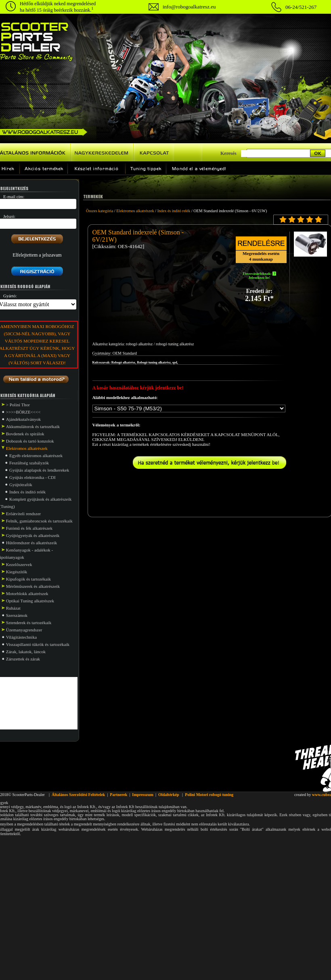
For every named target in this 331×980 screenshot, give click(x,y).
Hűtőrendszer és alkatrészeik (31, 543)
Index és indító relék (27, 492)
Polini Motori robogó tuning (209, 795)
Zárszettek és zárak (23, 659)
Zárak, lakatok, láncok (26, 652)
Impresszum (143, 795)
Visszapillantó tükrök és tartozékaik (38, 644)
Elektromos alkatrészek (135, 211)
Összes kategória (100, 211)
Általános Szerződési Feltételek (78, 795)
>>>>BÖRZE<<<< (23, 412)
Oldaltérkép (169, 795)
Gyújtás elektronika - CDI (32, 477)
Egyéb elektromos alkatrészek (36, 456)
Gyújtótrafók (21, 485)
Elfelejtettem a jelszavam (37, 255)
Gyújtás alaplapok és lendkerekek (39, 470)
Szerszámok (17, 615)
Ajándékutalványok (23, 419)
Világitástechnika (21, 637)
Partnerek (118, 795)
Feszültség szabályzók (29, 463)
